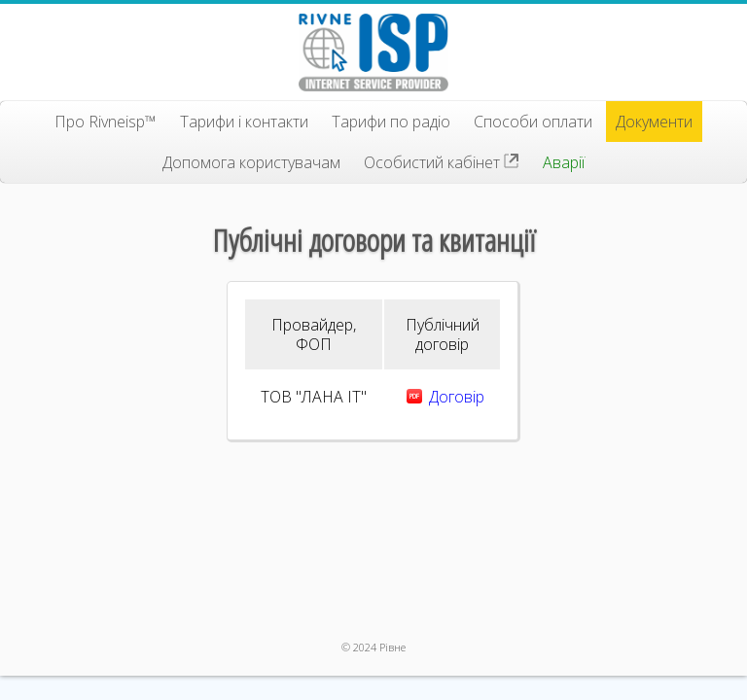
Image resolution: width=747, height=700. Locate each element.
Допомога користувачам (251, 162)
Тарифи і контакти (244, 122)
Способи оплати (533, 122)
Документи (654, 122)
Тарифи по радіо (391, 122)
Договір (457, 397)
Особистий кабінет (442, 162)
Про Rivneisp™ (106, 122)
